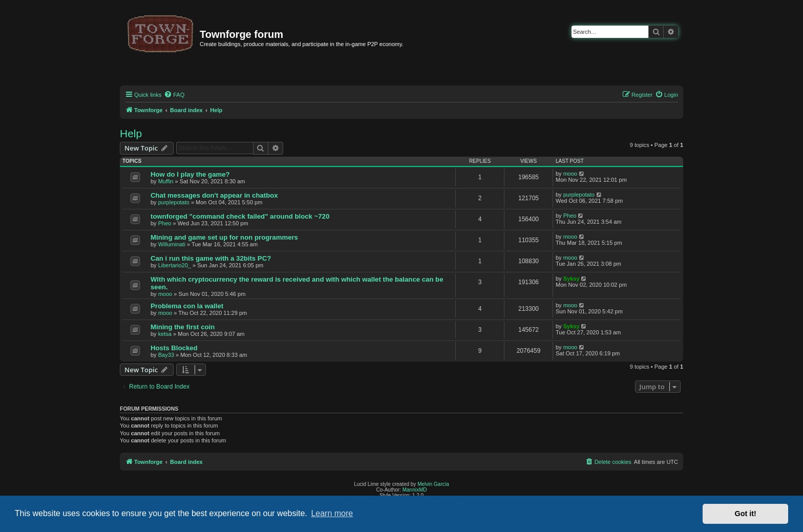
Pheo (165, 223)
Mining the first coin (183, 327)
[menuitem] (174, 95)
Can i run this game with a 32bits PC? (211, 258)
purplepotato (174, 202)
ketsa (165, 334)
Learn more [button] (332, 513)
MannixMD (415, 490)
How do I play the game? (190, 174)
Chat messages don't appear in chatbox (214, 195)
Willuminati (172, 244)
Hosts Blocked (174, 348)
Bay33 (166, 355)
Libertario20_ (175, 265)
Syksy (572, 279)
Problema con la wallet (187, 306)
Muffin (166, 181)
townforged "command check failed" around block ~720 (240, 216)
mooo (570, 174)
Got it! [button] (746, 514)
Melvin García (433, 484)
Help (131, 133)
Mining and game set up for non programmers (224, 237)
